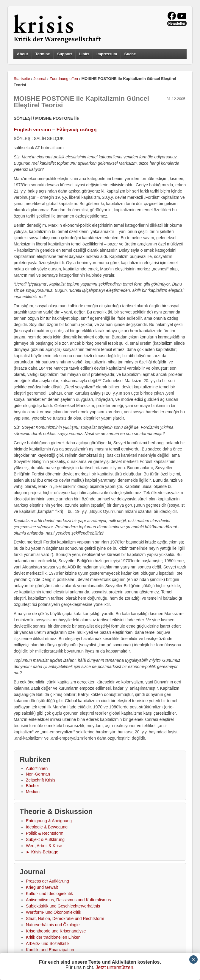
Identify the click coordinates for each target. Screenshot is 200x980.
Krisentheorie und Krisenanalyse (56, 931)
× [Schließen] (193, 959)
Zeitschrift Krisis (41, 780)
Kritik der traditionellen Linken (53, 937)
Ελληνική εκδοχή (77, 130)
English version (32, 130)
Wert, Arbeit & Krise (44, 846)
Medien (33, 792)
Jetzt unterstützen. (115, 967)
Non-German (38, 774)
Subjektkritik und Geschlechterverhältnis (63, 906)
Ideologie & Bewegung (47, 827)
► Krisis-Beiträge (42, 852)
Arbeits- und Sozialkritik (48, 943)
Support (65, 54)
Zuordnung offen (64, 79)
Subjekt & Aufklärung (45, 839)
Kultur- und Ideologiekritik (49, 894)
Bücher (32, 786)
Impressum (107, 54)
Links (84, 54)
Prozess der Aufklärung (47, 881)
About (23, 54)
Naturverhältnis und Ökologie (53, 925)
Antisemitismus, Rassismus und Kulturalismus (68, 900)
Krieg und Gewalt (42, 887)
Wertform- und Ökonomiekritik (54, 912)
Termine (43, 54)
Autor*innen (37, 768)
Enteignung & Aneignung (49, 821)
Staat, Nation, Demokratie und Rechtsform (65, 918)
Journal (40, 79)
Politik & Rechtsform (45, 833)
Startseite (22, 79)
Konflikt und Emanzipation (50, 950)
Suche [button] (130, 54)
